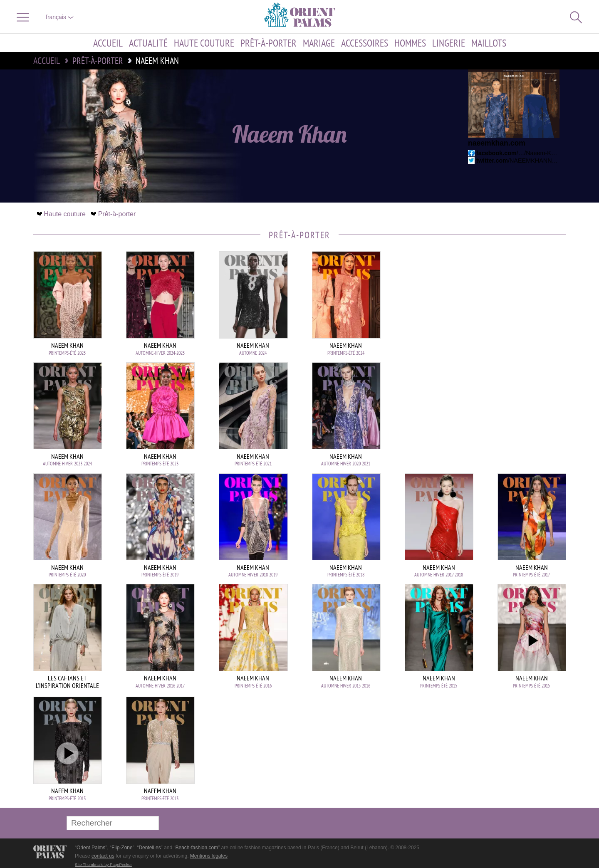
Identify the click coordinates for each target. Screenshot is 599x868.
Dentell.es (150, 848)
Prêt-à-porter (269, 43)
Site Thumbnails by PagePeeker (103, 864)
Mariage (319, 43)
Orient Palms (91, 848)
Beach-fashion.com (197, 848)
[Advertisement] (507, 307)
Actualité (148, 43)
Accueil (108, 43)
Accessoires (365, 43)
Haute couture (204, 43)
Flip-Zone (122, 848)
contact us (103, 856)
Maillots (489, 43)
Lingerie (449, 43)
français (60, 17)
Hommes (410, 43)
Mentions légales (209, 856)
